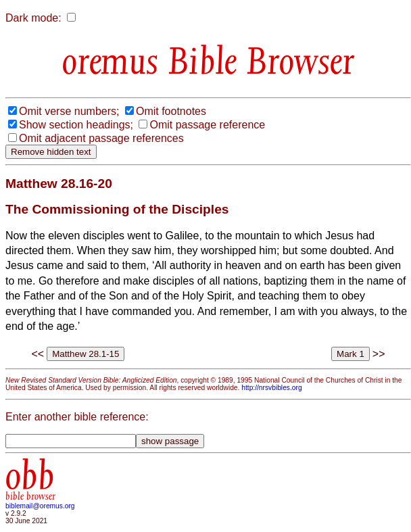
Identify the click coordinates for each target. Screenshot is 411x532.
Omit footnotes (171, 111)
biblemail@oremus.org (40, 506)
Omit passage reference (207, 125)
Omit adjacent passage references (101, 138)
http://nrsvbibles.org (271, 388)
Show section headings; (76, 125)
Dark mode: (33, 18)
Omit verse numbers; (69, 111)
